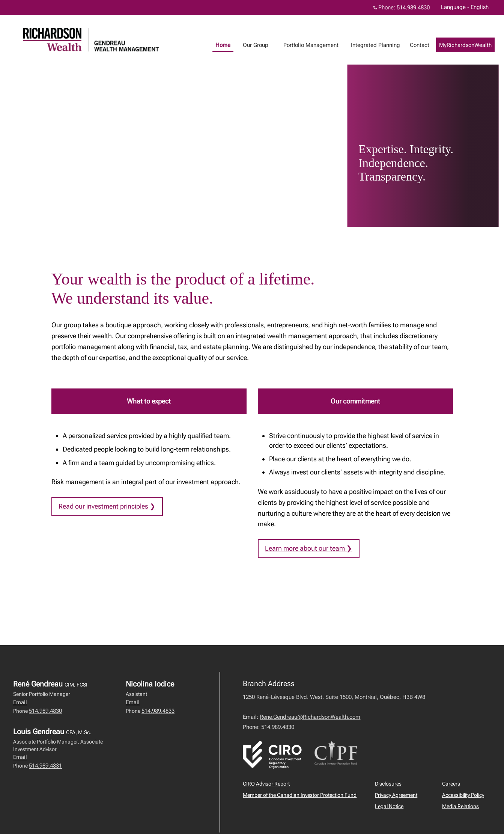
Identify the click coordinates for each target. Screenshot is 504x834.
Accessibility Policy (463, 795)
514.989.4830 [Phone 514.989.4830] (413, 8)
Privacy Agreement (396, 795)
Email (20, 702)
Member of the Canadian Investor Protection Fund (300, 795)
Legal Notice (389, 807)
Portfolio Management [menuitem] (318, 45)
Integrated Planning (383, 45)
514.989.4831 (45, 766)
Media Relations (460, 807)
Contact (427, 45)
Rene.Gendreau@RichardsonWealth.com (310, 717)
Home (230, 45)
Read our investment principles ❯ (107, 506)
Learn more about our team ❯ (309, 548)
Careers (451, 784)
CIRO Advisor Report (266, 784)
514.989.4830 (45, 711)
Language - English (465, 7)
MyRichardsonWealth (473, 45)
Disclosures (388, 784)
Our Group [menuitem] (263, 45)
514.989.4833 (158, 711)
